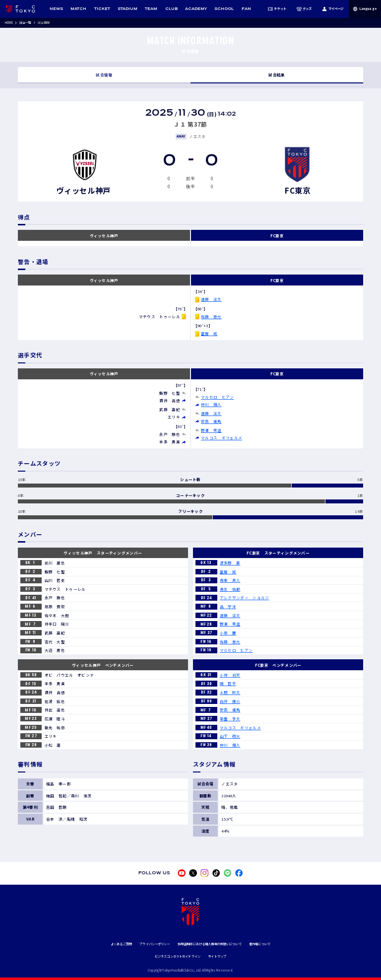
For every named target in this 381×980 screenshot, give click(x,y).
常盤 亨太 (230, 719)
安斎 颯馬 (211, 421)
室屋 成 (209, 333)
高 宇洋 (228, 606)
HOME (9, 23)
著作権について (260, 944)
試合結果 (277, 75)
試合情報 (104, 75)
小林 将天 (230, 675)
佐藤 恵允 (211, 316)
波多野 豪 (230, 563)
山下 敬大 (230, 736)
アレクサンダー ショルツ (245, 597)
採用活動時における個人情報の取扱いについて (210, 944)
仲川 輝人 (211, 404)
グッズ (304, 9)
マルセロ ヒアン (217, 397)
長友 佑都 (230, 589)
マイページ (333, 9)
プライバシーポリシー (155, 944)
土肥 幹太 (230, 692)
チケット (277, 9)
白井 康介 (230, 701)
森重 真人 (230, 580)
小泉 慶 (228, 633)
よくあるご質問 (121, 944)
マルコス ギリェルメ (222, 438)
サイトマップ (217, 956)
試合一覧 (26, 23)
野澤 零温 (211, 430)
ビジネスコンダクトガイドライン (178, 956)
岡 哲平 (228, 683)
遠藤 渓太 (211, 299)
